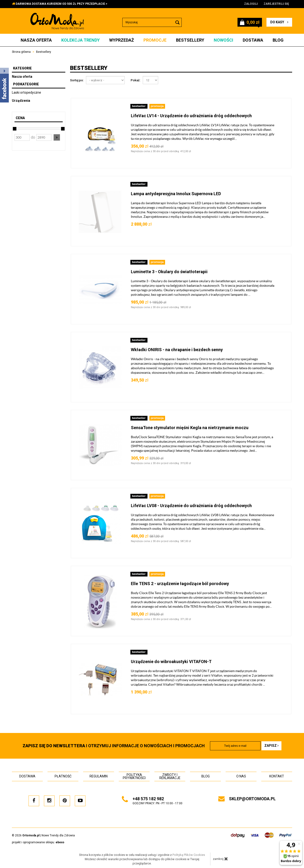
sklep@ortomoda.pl (252, 799)
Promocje (155, 40)
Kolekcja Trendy (81, 40)
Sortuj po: (77, 80)
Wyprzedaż (122, 40)
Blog (278, 40)
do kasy (279, 22)
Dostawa (253, 40)
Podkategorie (26, 84)
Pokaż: (135, 80)
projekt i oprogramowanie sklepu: (38, 842)
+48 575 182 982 (148, 799)
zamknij (220, 859)
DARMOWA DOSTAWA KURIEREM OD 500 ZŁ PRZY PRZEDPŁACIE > (62, 4)
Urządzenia (21, 101)
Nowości (223, 40)
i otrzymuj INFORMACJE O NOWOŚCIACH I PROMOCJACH (114, 746)
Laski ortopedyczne (26, 92)
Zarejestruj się (276, 4)
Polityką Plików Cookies (189, 855)
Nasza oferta (36, 40)
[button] (57, 137)
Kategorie (22, 68)
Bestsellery (190, 40)
